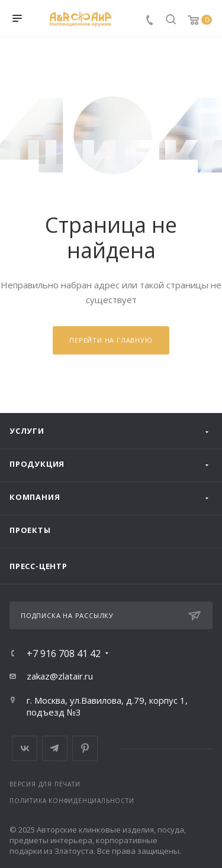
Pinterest (85, 748)
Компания (35, 497)
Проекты (30, 530)
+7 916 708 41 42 (64, 654)
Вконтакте (25, 748)
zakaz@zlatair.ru (60, 676)
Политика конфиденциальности (72, 801)
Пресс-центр (38, 566)
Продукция (37, 464)
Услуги (27, 431)
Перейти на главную (111, 340)
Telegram (55, 748)
